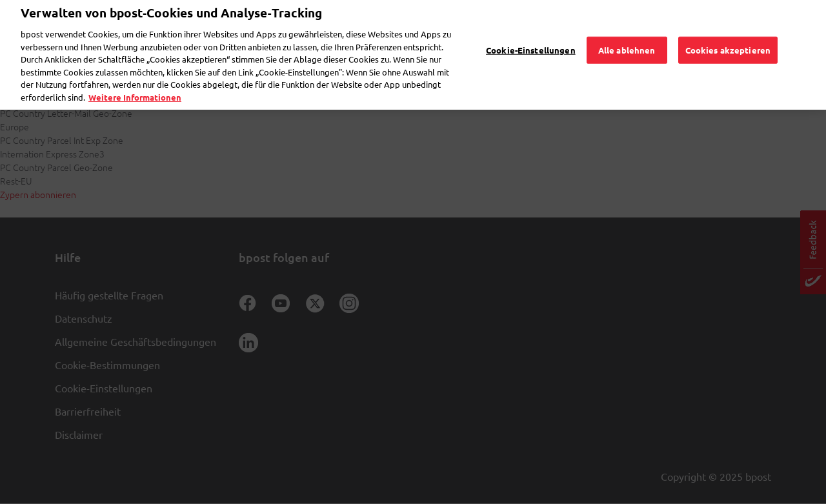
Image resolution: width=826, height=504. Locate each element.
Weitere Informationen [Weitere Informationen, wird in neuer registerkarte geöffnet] (135, 78)
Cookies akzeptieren (728, 31)
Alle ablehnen (627, 31)
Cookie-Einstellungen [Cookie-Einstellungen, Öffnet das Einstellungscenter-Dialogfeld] (531, 31)
